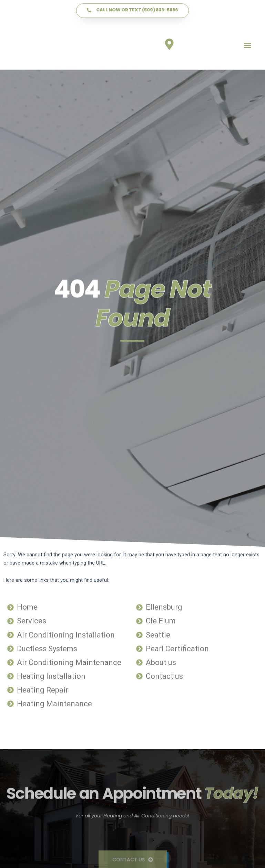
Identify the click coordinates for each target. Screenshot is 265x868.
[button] (247, 46)
